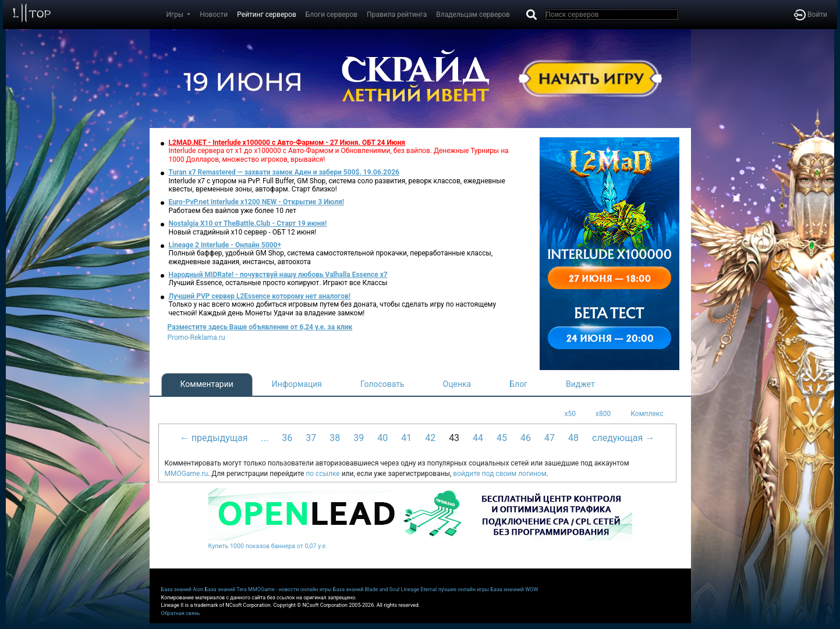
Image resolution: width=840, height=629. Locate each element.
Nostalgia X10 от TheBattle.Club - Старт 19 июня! (248, 223)
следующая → (623, 438)
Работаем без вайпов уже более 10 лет (233, 211)
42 (430, 438)
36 (287, 438)
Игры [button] (176, 15)
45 (502, 438)
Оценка (457, 384)
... (265, 438)
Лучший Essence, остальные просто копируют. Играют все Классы (278, 283)
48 (573, 438)
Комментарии (207, 384)
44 (478, 438)
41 (406, 438)
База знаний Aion (182, 589)
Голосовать (382, 384)
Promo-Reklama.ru (196, 337)
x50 (570, 414)
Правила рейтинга (397, 15)
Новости (214, 15)
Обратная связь (181, 613)
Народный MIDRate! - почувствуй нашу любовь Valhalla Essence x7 (278, 275)
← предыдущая (214, 438)
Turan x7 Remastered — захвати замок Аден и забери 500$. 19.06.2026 (284, 172)
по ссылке (322, 474)
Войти (811, 15)
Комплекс (647, 414)
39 (359, 438)
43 (454, 438)
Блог (518, 384)
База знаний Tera (226, 589)
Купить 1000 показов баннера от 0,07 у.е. (268, 546)
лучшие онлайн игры (463, 589)
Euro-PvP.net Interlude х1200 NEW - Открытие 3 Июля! (256, 202)
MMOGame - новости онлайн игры (290, 589)
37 (311, 438)
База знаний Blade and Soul (366, 589)
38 (335, 438)
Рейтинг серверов (266, 15)
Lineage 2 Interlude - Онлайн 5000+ (225, 245)
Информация (297, 384)
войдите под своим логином (499, 474)
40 (382, 438)
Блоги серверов (332, 15)
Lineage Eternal (419, 589)
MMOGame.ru (187, 474)
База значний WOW (515, 589)
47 (550, 438)
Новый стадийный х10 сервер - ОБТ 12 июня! (243, 232)
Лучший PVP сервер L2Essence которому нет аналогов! (260, 296)
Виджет (580, 384)
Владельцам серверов (473, 15)
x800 (603, 414)
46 (526, 438)
